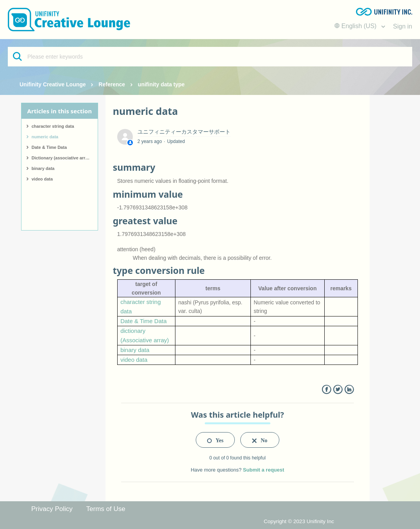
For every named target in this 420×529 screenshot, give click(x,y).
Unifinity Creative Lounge (53, 84)
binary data (43, 168)
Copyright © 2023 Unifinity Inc (299, 521)
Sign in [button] (403, 26)
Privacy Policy (52, 509)
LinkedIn (349, 390)
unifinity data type (161, 84)
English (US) (356, 26)
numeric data (45, 137)
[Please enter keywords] (210, 57)
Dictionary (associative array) (62, 158)
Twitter (338, 390)
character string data (53, 126)
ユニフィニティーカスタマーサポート (184, 132)
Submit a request (264, 470)
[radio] (215, 440)
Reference (112, 84)
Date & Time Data (49, 147)
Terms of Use (106, 509)
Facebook (326, 390)
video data (42, 179)
